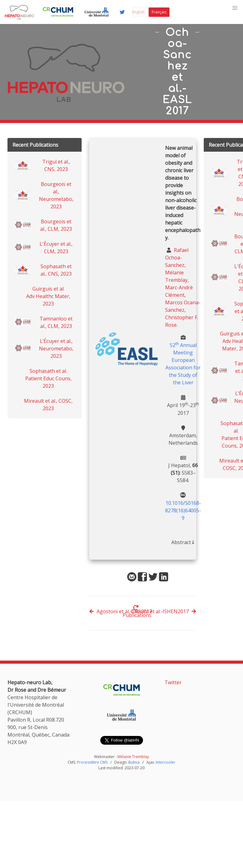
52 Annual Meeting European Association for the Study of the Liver (183, 364)
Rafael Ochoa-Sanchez (177, 258)
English (138, 12)
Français (159, 12)
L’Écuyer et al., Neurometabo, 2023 (56, 349)
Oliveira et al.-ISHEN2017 (164, 611)
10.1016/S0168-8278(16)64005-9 (183, 510)
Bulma (134, 762)
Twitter (173, 682)
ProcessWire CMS (92, 762)
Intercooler (166, 762)
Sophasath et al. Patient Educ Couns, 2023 (48, 378)
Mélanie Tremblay (133, 757)
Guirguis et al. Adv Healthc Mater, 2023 (48, 296)
